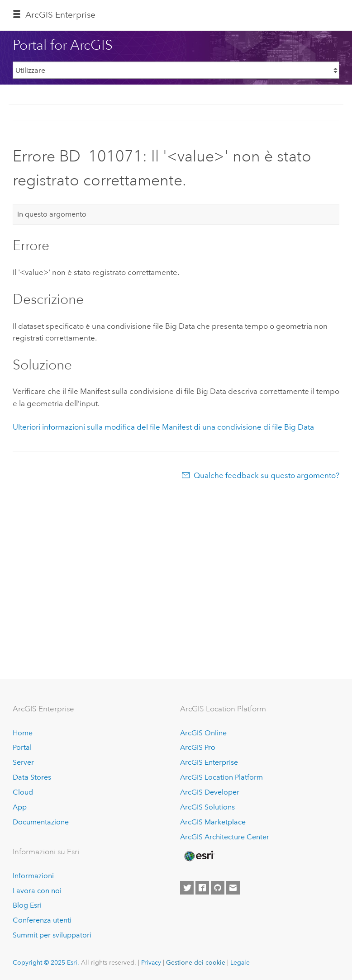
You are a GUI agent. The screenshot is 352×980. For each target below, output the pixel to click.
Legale (240, 962)
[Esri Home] (199, 856)
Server (23, 762)
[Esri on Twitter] (187, 888)
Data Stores (32, 777)
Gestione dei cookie (196, 962)
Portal (22, 747)
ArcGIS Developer (210, 792)
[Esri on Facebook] (202, 888)
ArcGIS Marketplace (213, 822)
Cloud (23, 792)
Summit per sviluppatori (52, 935)
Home (23, 733)
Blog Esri (27, 905)
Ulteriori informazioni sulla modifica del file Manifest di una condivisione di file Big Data (163, 427)
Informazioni (33, 876)
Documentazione (41, 822)
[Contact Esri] (233, 888)
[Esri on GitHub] (218, 888)
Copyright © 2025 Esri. (46, 962)
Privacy (151, 962)
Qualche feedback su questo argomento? (266, 475)
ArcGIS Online (203, 733)
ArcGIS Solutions (207, 807)
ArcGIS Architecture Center (225, 837)
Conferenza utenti (42, 920)
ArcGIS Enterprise (60, 15)
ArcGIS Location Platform (221, 777)
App (20, 807)
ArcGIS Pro (198, 747)
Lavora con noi (37, 891)
